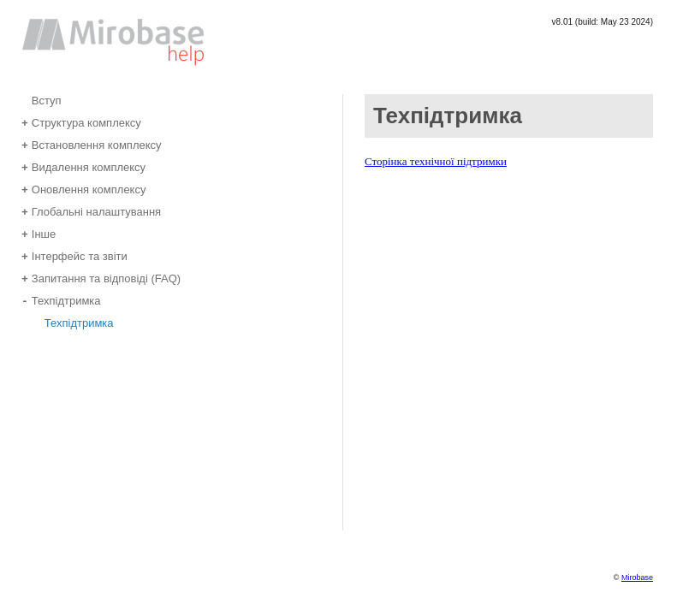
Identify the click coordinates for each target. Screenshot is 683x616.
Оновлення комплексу (83, 189)
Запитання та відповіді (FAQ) (101, 278)
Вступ (42, 100)
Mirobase (637, 577)
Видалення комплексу (83, 166)
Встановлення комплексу (92, 144)
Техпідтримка (61, 300)
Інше (39, 233)
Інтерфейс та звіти (74, 255)
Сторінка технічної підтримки (436, 161)
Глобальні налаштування (91, 211)
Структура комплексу (81, 122)
